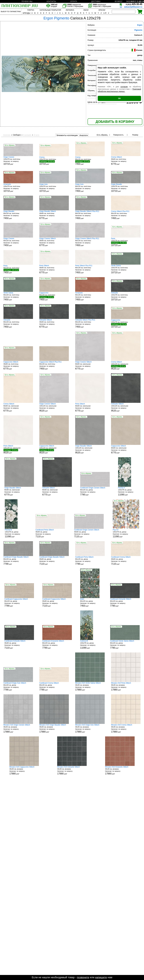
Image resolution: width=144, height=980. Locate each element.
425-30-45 (134, 4)
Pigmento (138, 30)
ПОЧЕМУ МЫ (27, 1)
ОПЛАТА (74, 1)
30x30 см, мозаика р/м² (90, 687)
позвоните (83, 977)
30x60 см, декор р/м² (50, 533)
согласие (124, 87)
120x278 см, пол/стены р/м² (18, 161)
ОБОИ (86, 10)
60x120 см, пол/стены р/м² (90, 161)
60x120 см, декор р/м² (95, 491)
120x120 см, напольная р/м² (126, 365)
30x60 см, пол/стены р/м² (126, 161)
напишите (101, 977)
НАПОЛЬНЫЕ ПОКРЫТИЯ (50, 10)
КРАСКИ (102, 10)
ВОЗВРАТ (119, 1)
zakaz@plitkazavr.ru (133, 7)
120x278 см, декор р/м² (129, 491)
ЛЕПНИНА (70, 10)
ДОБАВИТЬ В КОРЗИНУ (115, 122)
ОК (119, 98)
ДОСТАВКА (96, 1)
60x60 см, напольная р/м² (90, 365)
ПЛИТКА (31, 10)
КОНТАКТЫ (51, 1)
